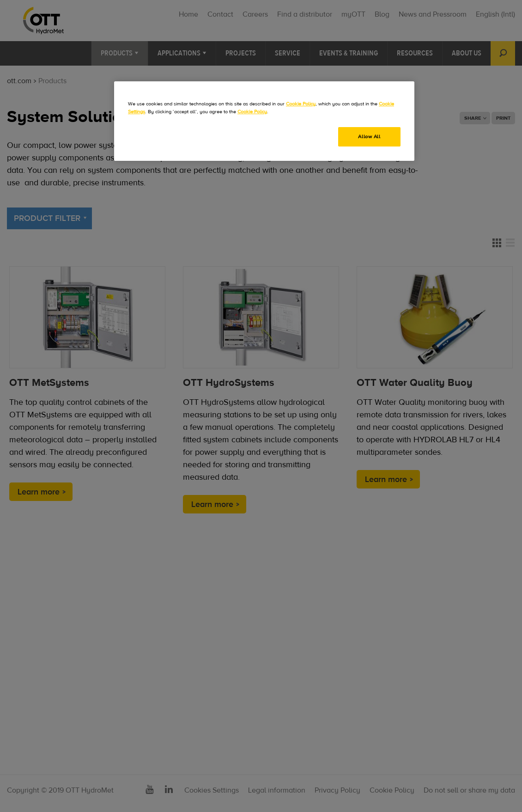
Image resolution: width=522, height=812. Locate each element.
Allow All (369, 137)
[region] (264, 121)
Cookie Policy (301, 104)
